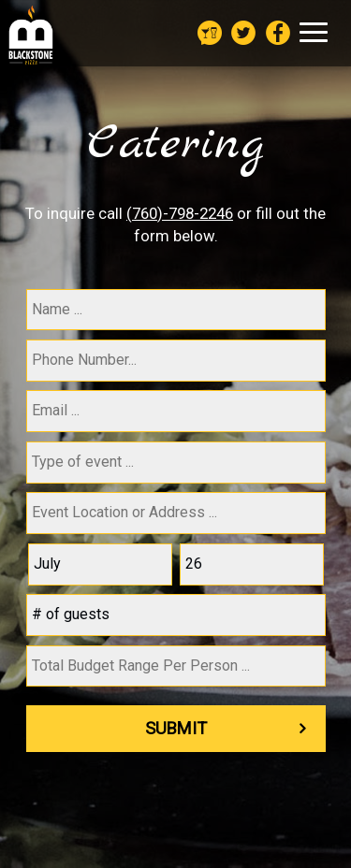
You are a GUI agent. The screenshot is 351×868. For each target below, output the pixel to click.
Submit (176, 728)
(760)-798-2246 (180, 213)
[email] (176, 411)
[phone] (176, 361)
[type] (176, 463)
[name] (176, 310)
